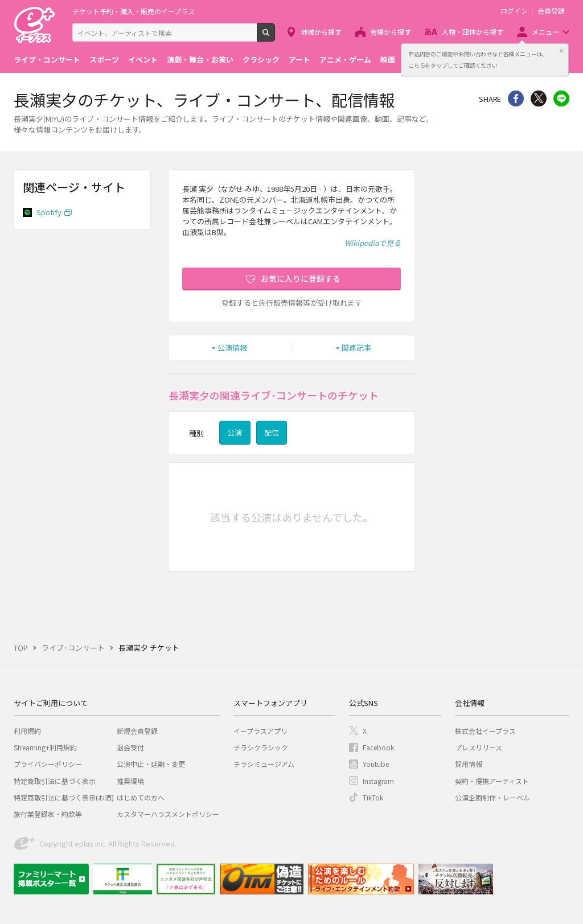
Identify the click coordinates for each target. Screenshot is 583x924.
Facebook (378, 747)
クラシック (261, 59)
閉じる (561, 51)
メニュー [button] (545, 32)
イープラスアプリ (260, 731)
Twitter (539, 98)
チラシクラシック (261, 747)
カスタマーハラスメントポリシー (168, 814)
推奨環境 (130, 781)
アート (299, 59)
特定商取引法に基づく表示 (55, 781)
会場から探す (391, 32)
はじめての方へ (141, 797)
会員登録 (551, 11)
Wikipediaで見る (373, 243)
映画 (388, 59)
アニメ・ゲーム (345, 59)
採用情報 (469, 764)
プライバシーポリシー (48, 764)
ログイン (514, 11)
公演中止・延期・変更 (151, 764)
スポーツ (104, 59)
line (561, 98)
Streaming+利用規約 (45, 747)
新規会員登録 (137, 731)
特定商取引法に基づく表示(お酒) (64, 797)
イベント (143, 59)
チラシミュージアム (264, 764)
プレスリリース (479, 747)
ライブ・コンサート (47, 59)
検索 (275, 37)
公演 (235, 432)
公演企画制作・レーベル (492, 797)
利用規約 (27, 731)
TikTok (373, 797)
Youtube (376, 764)
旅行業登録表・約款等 (48, 814)
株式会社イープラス (485, 731)
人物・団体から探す (473, 32)
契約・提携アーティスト (492, 781)
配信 (272, 432)
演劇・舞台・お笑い (200, 59)
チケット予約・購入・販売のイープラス (134, 11)
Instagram (378, 781)
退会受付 (130, 747)
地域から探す (321, 32)
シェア (516, 98)
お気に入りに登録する (301, 278)
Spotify (49, 212)
